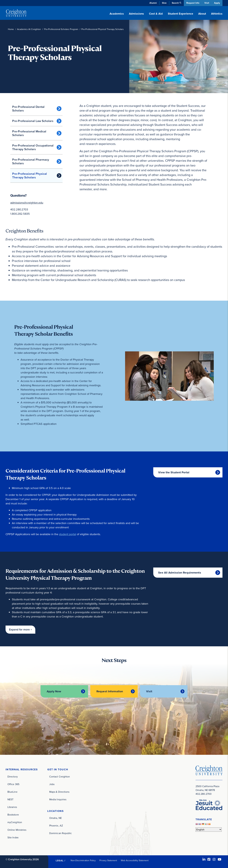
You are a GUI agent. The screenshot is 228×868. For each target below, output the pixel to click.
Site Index (13, 837)
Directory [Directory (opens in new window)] (13, 776)
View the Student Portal (174, 472)
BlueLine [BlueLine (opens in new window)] (12, 792)
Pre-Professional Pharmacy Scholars (31, 161)
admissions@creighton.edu (27, 203)
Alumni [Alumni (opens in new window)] (153, 3)
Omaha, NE (55, 818)
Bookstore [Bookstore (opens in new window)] (13, 814)
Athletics (217, 14)
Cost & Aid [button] (156, 14)
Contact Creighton (60, 776)
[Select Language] (209, 830)
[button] (20, 630)
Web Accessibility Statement (135, 860)
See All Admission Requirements (180, 573)
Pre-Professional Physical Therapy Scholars (30, 176)
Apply (217, 3)
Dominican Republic (60, 833)
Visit (206, 3)
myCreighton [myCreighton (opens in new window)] (15, 822)
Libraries (12, 807)
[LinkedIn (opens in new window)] (204, 859)
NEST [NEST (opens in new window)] (10, 799)
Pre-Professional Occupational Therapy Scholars (33, 147)
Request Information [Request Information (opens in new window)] (110, 691)
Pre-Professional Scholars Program (61, 29)
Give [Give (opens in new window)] (164, 3)
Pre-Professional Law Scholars (33, 121)
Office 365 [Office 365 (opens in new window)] (13, 784)
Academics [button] (117, 14)
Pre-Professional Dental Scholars (28, 109)
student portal (68, 534)
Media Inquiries (58, 799)
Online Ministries (17, 830)
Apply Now (54, 691)
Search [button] (175, 3)
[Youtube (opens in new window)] (220, 859)
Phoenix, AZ (56, 826)
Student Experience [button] (180, 14)
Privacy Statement (108, 860)
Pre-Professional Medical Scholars (29, 133)
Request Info (192, 3)
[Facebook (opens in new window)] (209, 859)
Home (11, 29)
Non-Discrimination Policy (83, 860)
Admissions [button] (136, 14)
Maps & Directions (59, 792)
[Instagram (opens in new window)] (214, 859)
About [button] (202, 14)
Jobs (52, 784)
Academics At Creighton (29, 29)
